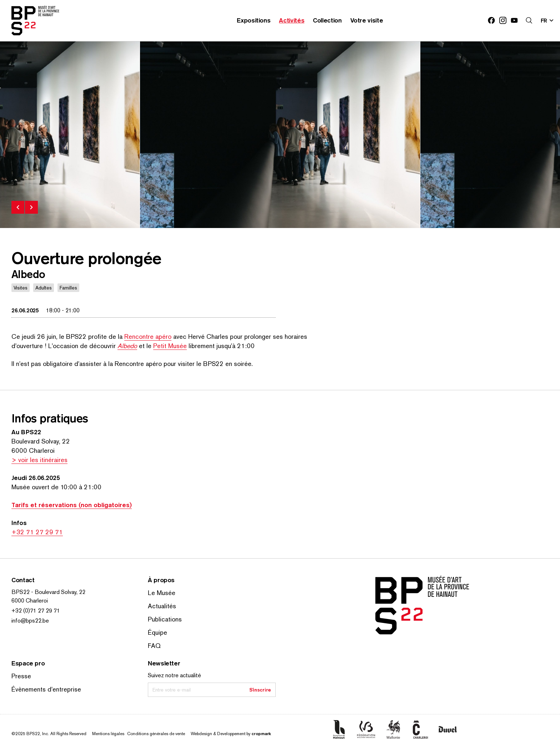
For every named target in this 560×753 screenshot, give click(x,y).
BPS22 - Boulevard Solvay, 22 (48, 592)
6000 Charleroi (30, 601)
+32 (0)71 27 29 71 (36, 611)
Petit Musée (170, 346)
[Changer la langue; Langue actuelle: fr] (547, 20)
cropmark (261, 734)
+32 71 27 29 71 (37, 532)
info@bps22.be (30, 621)
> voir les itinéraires (39, 460)
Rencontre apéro (148, 336)
